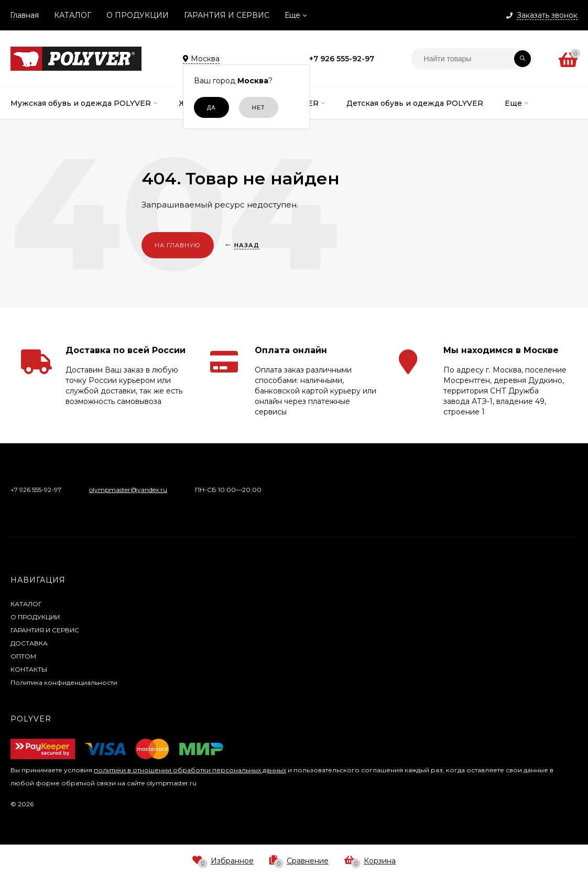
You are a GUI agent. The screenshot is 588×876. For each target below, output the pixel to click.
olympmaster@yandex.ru (128, 490)
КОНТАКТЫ (29, 669)
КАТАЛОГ (73, 15)
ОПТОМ (23, 656)
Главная (24, 15)
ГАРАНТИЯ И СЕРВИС (227, 15)
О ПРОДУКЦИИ (138, 15)
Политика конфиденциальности (64, 682)
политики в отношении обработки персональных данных (190, 770)
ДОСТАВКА (29, 643)
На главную (178, 245)
